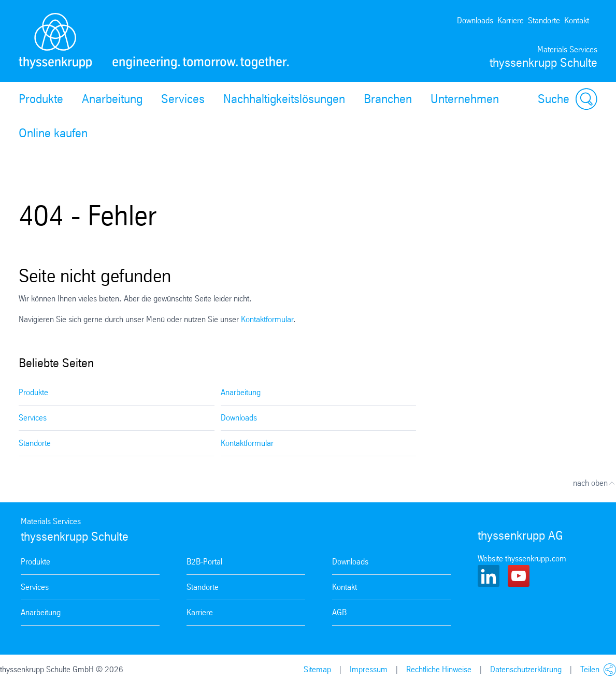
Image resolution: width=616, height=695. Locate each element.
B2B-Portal (204, 562)
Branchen (388, 99)
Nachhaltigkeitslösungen (284, 99)
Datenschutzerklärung (526, 669)
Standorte (544, 20)
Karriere (511, 20)
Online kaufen (53, 133)
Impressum (369, 669)
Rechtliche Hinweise (439, 669)
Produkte (41, 99)
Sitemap (317, 669)
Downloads (475, 20)
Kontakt (577, 20)
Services (183, 99)
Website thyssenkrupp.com (522, 559)
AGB (339, 612)
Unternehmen (465, 99)
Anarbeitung (112, 99)
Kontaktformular (267, 319)
